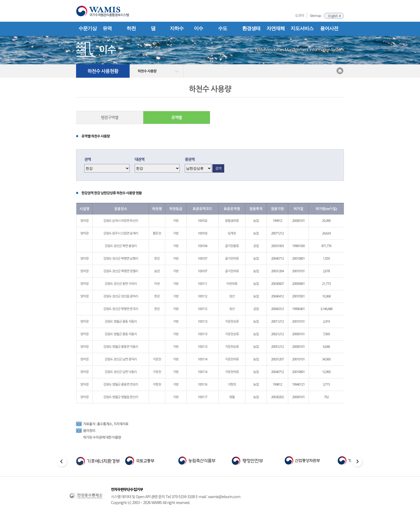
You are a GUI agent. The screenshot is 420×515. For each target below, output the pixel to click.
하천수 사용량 (147, 71)
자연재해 (276, 28)
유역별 (177, 117)
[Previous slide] (62, 462)
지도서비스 (302, 28)
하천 (131, 28)
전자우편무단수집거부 (127, 489)
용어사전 (329, 28)
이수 (198, 28)
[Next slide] (358, 462)
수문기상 (88, 28)
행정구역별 (110, 117)
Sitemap (315, 16)
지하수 (177, 28)
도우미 (300, 16)
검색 (218, 168)
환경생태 (251, 28)
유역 (107, 28)
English (333, 16)
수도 (223, 28)
